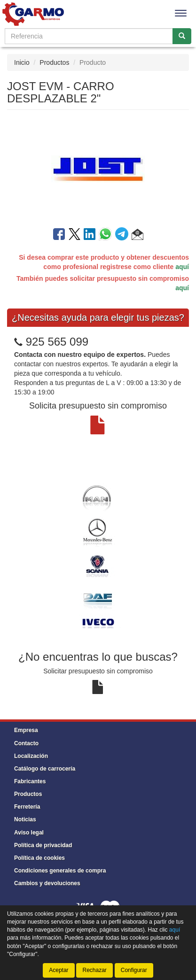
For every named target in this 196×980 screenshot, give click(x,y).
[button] (137, 236)
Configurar (134, 970)
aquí (182, 267)
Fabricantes (30, 781)
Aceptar (59, 970)
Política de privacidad (43, 845)
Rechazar (94, 970)
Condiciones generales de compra (60, 871)
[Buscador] (89, 36)
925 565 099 (57, 342)
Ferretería (27, 807)
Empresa (26, 730)
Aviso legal (29, 833)
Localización (31, 756)
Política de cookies (39, 858)
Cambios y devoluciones (47, 883)
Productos (54, 62)
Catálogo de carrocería (45, 769)
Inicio (22, 62)
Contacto (26, 743)
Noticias (25, 819)
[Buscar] (182, 36)
